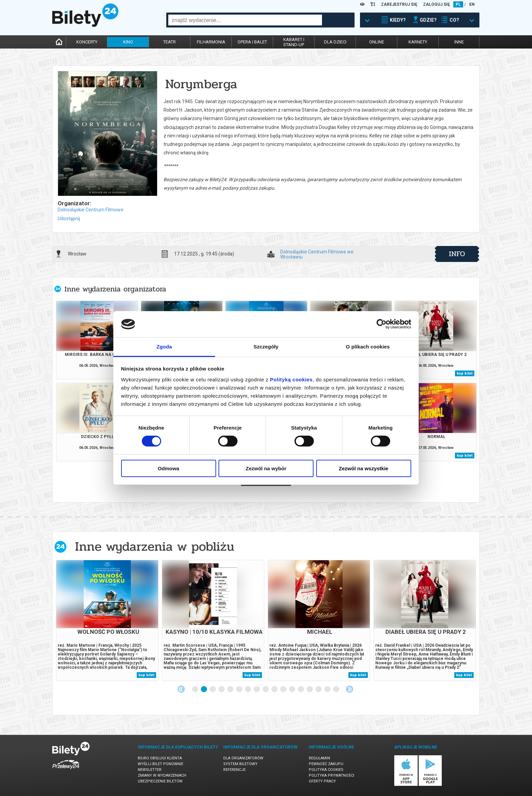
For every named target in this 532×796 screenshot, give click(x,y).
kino (128, 42)
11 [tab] (284, 689)
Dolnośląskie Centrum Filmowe (91, 210)
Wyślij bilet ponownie (160, 764)
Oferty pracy (322, 781)
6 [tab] (240, 689)
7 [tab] (248, 689)
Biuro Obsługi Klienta (160, 758)
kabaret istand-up (294, 42)
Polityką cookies (291, 380)
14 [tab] (310, 689)
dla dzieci (335, 42)
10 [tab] (275, 689)
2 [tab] (204, 689)
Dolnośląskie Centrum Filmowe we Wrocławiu (317, 254)
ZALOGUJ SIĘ (436, 4)
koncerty (87, 42)
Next (349, 689)
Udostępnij (69, 219)
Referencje (234, 770)
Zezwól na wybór (266, 468)
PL (458, 4)
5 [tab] (231, 689)
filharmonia (211, 42)
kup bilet (465, 373)
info (457, 254)
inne (459, 42)
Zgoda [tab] (164, 347)
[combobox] (245, 20)
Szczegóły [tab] (266, 347)
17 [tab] (337, 689)
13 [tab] (301, 689)
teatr (169, 42)
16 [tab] (328, 689)
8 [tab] (257, 689)
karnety (418, 42)
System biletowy (240, 764)
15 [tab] (319, 689)
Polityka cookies (326, 770)
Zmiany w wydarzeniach (162, 775)
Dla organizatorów (243, 758)
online (377, 42)
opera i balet (252, 42)
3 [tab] (213, 689)
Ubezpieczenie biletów (160, 781)
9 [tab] (266, 689)
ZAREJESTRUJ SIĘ (399, 4)
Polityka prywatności (331, 775)
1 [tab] (195, 689)
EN (472, 4)
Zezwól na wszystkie (364, 468)
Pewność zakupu (326, 764)
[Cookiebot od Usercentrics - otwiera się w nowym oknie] (382, 324)
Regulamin (319, 758)
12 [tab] (292, 689)
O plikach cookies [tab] (368, 347)
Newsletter (150, 770)
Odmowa (168, 468)
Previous (181, 689)
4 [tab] (222, 689)
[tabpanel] (107, 620)
